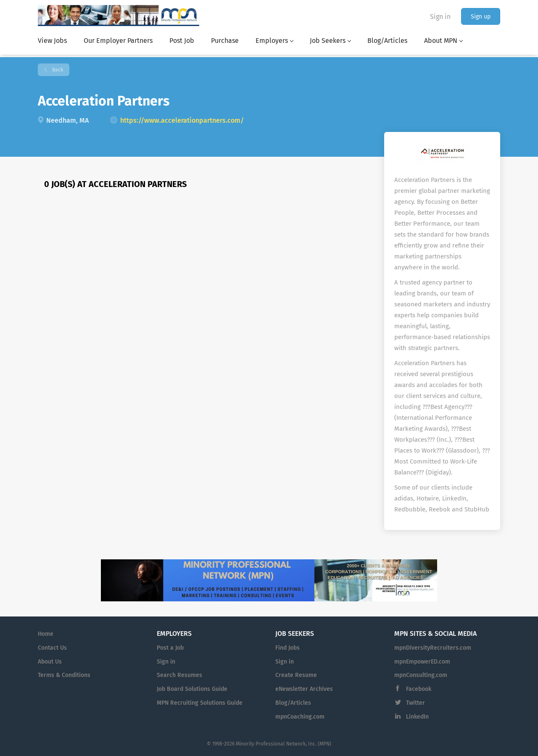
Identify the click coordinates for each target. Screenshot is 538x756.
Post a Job (170, 648)
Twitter (415, 703)
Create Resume (296, 675)
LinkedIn (417, 717)
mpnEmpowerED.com (422, 662)
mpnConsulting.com (421, 675)
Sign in (440, 17)
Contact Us (52, 648)
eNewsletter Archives (304, 689)
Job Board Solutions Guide (192, 689)
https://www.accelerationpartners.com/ (182, 120)
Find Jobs (287, 648)
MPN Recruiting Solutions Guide (200, 703)
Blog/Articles (293, 703)
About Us (50, 662)
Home (46, 634)
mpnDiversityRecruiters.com (433, 648)
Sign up (481, 17)
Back (57, 70)
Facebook (419, 689)
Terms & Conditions (64, 675)
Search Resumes (179, 675)
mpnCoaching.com (300, 717)
